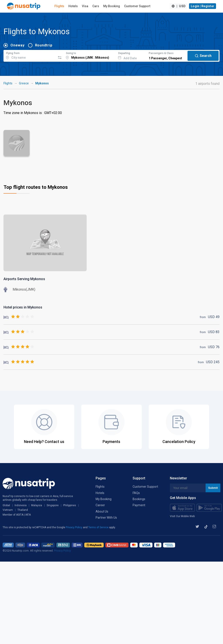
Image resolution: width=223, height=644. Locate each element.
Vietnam (8, 510)
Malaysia (37, 505)
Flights (59, 6)
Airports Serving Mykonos (24, 279)
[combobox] (30, 55)
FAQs (136, 493)
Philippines (70, 505)
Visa (85, 6)
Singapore (53, 505)
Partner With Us (106, 518)
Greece (24, 83)
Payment (139, 505)
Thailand (23, 510)
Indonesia (21, 505)
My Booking (112, 6)
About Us (102, 511)
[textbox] (30, 55)
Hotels (73, 6)
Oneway (18, 45)
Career (100, 505)
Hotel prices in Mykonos (23, 307)
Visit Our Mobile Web (182, 516)
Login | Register (203, 6)
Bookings (139, 499)
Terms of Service (99, 527)
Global (6, 505)
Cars (96, 6)
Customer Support (137, 6)
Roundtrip (44, 45)
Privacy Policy (74, 527)
